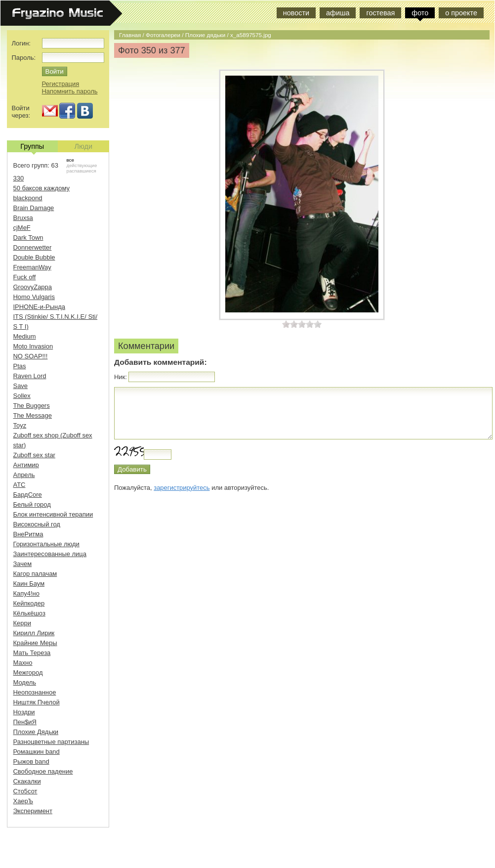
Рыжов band (31, 761)
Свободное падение (43, 771)
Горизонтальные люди (46, 544)
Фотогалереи (163, 35)
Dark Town (28, 238)
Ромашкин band (37, 752)
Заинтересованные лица (50, 554)
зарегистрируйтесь (182, 488)
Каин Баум (29, 584)
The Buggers (32, 406)
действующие (82, 165)
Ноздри (24, 712)
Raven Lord (30, 376)
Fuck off (25, 277)
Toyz (20, 425)
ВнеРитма (28, 534)
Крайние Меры (35, 643)
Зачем (23, 564)
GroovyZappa (33, 287)
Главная (130, 35)
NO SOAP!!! (31, 356)
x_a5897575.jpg (251, 35)
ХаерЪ (23, 801)
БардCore (28, 495)
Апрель (24, 475)
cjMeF (22, 228)
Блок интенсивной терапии (53, 514)
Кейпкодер (29, 603)
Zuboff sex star (34, 455)
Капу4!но (26, 593)
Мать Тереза (32, 653)
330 (19, 178)
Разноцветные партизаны (51, 742)
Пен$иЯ (25, 722)
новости (296, 13)
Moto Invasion (33, 346)
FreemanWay (32, 267)
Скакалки (27, 781)
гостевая (380, 13)
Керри (22, 623)
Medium (25, 336)
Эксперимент (33, 811)
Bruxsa (23, 218)
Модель (25, 682)
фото (420, 13)
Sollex (22, 396)
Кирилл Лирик (34, 633)
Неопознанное (35, 692)
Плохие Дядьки (36, 732)
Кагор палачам (35, 574)
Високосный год (37, 524)
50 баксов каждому (42, 188)
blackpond (28, 198)
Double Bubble (34, 257)
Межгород (28, 673)
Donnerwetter (33, 247)
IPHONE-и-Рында (39, 307)
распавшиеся (82, 171)
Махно (23, 663)
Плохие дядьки (205, 35)
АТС (20, 485)
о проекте (461, 13)
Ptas (20, 366)
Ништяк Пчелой (37, 702)
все (70, 160)
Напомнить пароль (70, 91)
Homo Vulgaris (34, 297)
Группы (32, 147)
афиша (338, 13)
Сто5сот (25, 791)
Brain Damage (34, 208)
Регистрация (61, 84)
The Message (33, 415)
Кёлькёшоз (29, 613)
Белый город (32, 504)
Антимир (26, 465)
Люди (83, 146)
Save (21, 386)
